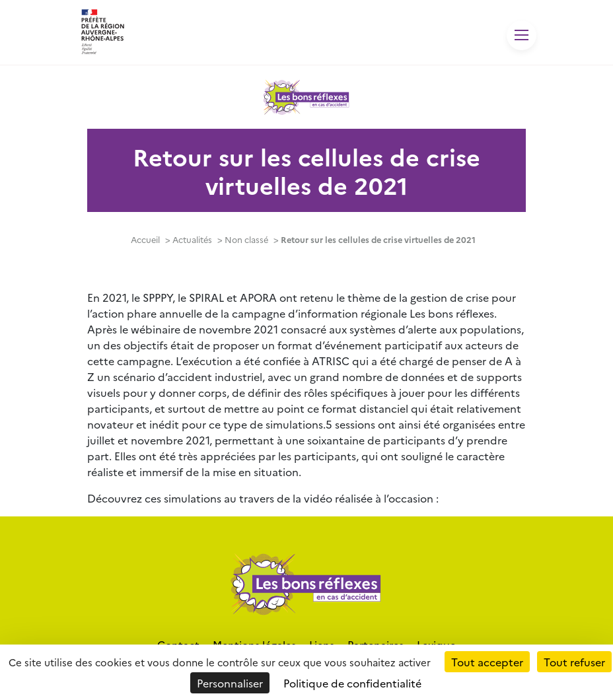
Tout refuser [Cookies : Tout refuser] (574, 662)
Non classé (246, 239)
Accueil (145, 239)
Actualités (192, 239)
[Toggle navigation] (522, 35)
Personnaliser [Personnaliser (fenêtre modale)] (230, 683)
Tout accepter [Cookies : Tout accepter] (487, 662)
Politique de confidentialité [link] (352, 683)
